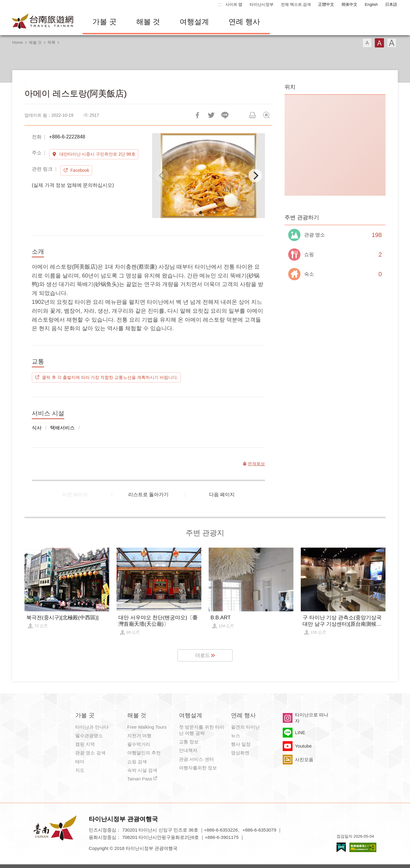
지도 (80, 770)
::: (220, 4)
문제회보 (266, 115)
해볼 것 (148, 22)
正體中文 (326, 4)
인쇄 (252, 115)
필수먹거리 (139, 744)
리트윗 (211, 115)
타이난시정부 (262, 4)
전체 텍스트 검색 (296, 4)
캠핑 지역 (85, 744)
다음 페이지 (222, 494)
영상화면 (240, 753)
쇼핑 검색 (137, 762)
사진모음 (304, 759)
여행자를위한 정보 (198, 768)
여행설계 (194, 22)
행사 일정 (241, 744)
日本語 (391, 4)
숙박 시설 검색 (142, 770)
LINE (300, 732)
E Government (341, 847)
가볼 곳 (104, 22)
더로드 (203, 655)
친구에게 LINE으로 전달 (225, 115)
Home (18, 42)
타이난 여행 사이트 (43, 22)
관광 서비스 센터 (196, 759)
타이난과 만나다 (92, 727)
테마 (80, 762)
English (371, 4)
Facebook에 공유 (197, 115)
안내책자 (188, 750)
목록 (51, 42)
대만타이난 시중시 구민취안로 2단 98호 (97, 154)
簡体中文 (349, 4)
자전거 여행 (139, 736)
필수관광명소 (89, 736)
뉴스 (236, 736)
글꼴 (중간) (379, 43)
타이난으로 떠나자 (312, 718)
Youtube (303, 746)
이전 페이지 (75, 494)
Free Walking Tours (147, 727)
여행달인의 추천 (144, 753)
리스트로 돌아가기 (148, 494)
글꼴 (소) (367, 43)
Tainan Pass (140, 779)
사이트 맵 (234, 4)
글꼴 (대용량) (392, 43)
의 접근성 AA (363, 847)
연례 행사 (244, 22)
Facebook (80, 170)
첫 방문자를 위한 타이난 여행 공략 (202, 730)
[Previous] (162, 175)
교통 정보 (189, 742)
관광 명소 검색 (90, 753)
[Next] (255, 175)
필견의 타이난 (245, 727)
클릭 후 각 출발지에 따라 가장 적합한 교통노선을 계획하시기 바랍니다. (110, 377)
